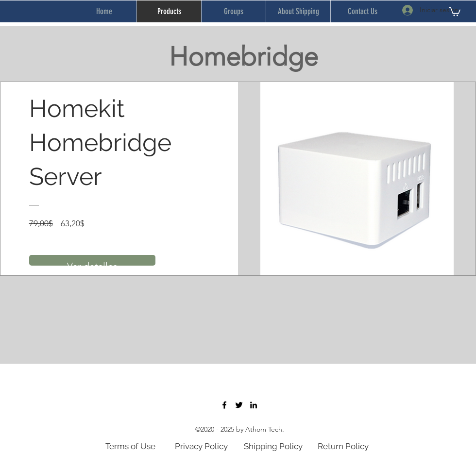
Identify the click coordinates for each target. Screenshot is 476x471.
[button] (455, 11)
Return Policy (343, 446)
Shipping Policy (273, 446)
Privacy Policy (201, 446)
